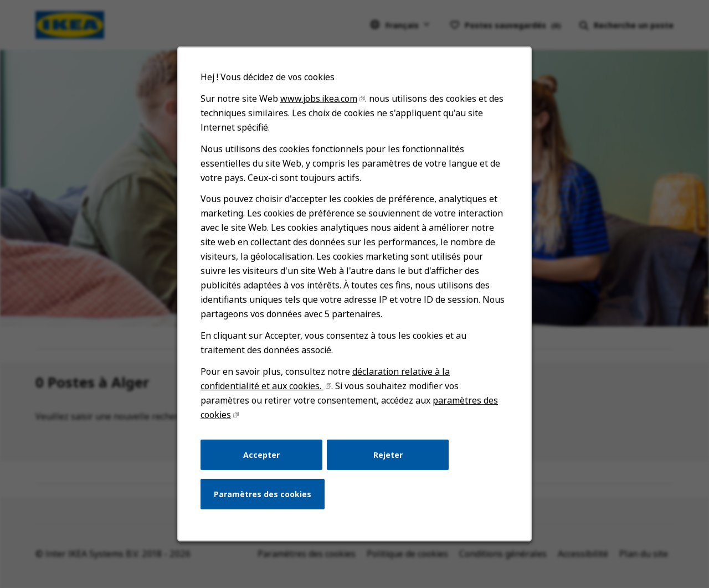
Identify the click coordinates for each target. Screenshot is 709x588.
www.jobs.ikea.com (319, 116)
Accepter (264, 463)
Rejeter (387, 463)
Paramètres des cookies (265, 502)
